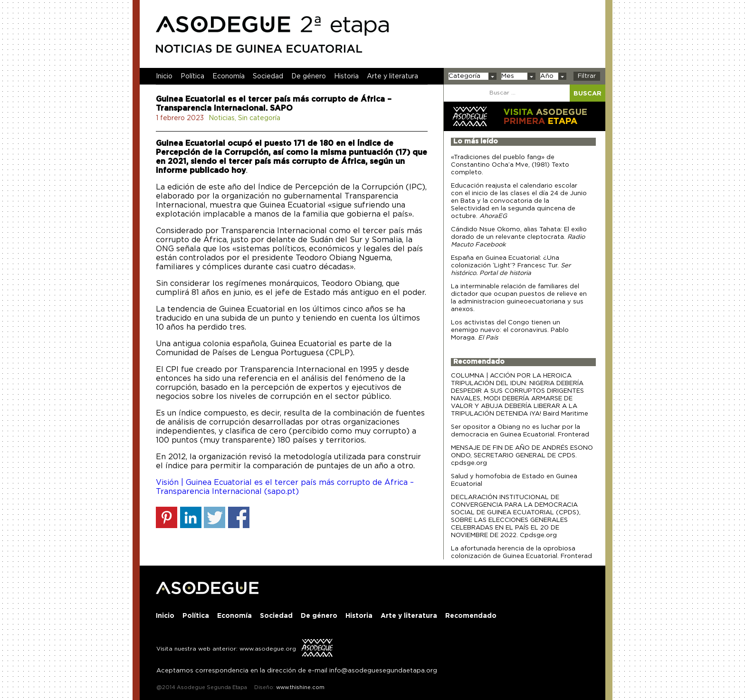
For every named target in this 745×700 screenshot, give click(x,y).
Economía (229, 76)
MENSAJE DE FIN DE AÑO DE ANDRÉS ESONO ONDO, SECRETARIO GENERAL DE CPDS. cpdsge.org (522, 456)
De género (309, 76)
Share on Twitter (215, 517)
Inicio (164, 76)
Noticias (222, 118)
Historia (346, 76)
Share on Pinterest (167, 517)
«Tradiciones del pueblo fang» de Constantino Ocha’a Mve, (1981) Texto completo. (510, 165)
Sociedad (268, 76)
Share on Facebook (239, 517)
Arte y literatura (392, 76)
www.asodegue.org (268, 649)
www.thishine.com (300, 687)
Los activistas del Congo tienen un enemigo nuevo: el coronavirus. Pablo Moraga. (510, 330)
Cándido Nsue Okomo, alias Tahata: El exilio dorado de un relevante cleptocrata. (519, 237)
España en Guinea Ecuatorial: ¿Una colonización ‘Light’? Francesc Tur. (511, 266)
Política (192, 76)
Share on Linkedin (191, 517)
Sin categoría (259, 118)
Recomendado (479, 362)
